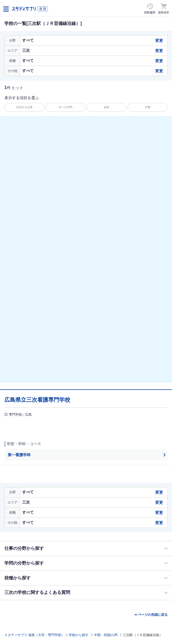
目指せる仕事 (24, 107)
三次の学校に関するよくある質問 (37, 592)
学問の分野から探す (24, 563)
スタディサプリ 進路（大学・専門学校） (34, 635)
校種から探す (18, 578)
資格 (107, 107)
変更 (159, 41)
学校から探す (79, 635)
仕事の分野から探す (24, 548)
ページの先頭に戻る (153, 615)
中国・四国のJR (106, 635)
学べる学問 (65, 107)
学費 (148, 107)
